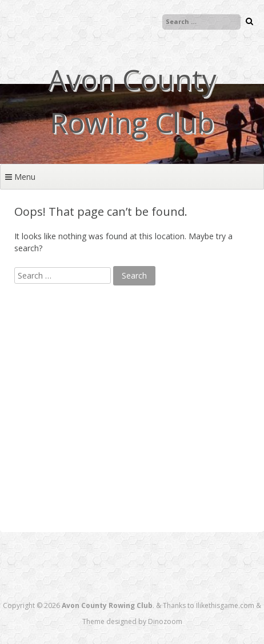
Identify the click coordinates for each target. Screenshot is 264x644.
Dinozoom (165, 621)
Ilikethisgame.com (225, 605)
